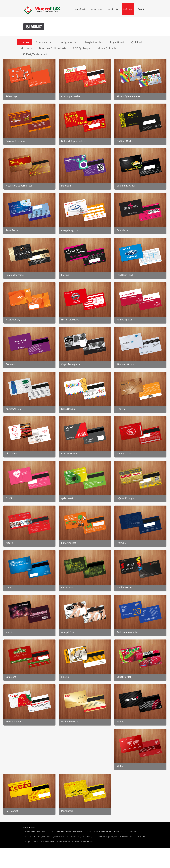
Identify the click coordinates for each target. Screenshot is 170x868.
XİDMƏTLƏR (102, 24)
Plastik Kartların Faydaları (89, 846)
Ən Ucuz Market (125, 156)
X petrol (65, 692)
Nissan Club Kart (70, 334)
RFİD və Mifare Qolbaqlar (47, 857)
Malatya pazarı (124, 468)
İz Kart (9, 602)
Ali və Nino (11, 468)
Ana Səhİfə (70, 24)
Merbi (9, 647)
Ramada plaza (124, 334)
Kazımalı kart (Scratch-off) (104, 852)
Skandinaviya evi (126, 200)
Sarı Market (12, 826)
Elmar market (68, 558)
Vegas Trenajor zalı (71, 379)
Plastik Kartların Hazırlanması (119, 846)
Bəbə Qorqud (68, 424)
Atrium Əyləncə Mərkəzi (129, 111)
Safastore (11, 692)
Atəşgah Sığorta (70, 245)
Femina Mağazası (15, 290)
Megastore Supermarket (19, 200)
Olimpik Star (68, 647)
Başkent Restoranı (16, 156)
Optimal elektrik (70, 736)
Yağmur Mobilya (125, 513)
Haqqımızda (86, 24)
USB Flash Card (67, 857)
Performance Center (127, 647)
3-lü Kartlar (41, 852)
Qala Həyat (67, 513)
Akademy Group (125, 379)
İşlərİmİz (117, 24)
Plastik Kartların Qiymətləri (61, 846)
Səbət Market (124, 692)
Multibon (66, 200)
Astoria (10, 558)
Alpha (120, 781)
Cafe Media (122, 245)
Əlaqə (130, 24)
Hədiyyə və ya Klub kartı (107, 857)
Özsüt (9, 513)
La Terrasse (67, 602)
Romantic (11, 379)
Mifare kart (40, 846)
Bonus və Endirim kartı (46, 862)
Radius (120, 736)
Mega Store (67, 826)
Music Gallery (13, 334)
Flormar (66, 290)
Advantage (12, 111)
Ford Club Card (125, 290)
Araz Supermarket (71, 111)
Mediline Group (125, 602)
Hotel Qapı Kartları (80, 852)
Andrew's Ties (13, 424)
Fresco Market (13, 736)
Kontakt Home (69, 468)
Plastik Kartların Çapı (59, 852)
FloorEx (121, 424)
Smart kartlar (127, 857)
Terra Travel (12, 245)
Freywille (122, 558)
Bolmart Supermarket (73, 156)
